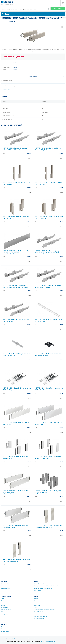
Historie (36, 599)
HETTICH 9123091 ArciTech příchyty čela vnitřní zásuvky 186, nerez (49, 526)
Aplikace (3, 605)
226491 (29, 222)
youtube (34, 639)
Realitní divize (37, 605)
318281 (29, 359)
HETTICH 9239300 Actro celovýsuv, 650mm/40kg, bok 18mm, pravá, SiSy (16, 286)
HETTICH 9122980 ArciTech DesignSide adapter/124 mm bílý (48, 458)
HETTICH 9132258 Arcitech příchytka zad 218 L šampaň (17, 183)
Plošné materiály (5, 586)
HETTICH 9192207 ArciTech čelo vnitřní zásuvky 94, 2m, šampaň (16, 252)
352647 (61, 290)
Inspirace (15, 639)
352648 (29, 325)
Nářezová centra (5, 631)
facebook (21, 639)
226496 (61, 188)
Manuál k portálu (38, 590)
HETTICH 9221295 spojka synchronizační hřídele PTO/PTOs (17, 355)
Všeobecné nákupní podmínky (41, 616)
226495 (29, 188)
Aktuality (8, 639)
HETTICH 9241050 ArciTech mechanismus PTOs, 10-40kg (49, 389)
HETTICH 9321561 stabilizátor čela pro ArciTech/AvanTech (48, 355)
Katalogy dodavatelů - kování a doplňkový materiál (46, 586)
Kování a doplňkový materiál (8, 584)
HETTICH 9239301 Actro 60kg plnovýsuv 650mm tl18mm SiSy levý (49, 286)
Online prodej (4, 612)
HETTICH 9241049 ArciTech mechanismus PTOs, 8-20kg (17, 389)
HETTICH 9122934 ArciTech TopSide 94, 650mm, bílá (16, 423)
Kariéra (36, 607)
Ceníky (3, 599)
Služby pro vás (4, 614)
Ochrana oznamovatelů (39, 618)
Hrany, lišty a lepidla (6, 588)
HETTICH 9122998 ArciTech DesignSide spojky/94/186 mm (48, 492)
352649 (61, 153)
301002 (29, 256)
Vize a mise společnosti (39, 603)
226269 (29, 565)
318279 (61, 325)
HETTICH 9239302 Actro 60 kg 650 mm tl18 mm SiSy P (16, 320)
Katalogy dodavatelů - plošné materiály (43, 588)
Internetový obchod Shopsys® (48, 641)
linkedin (28, 639)
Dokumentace (7, 89)
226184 (29, 496)
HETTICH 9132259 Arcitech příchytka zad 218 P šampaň (49, 183)
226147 (29, 428)
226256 (61, 359)
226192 (61, 496)
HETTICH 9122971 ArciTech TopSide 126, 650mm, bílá (49, 423)
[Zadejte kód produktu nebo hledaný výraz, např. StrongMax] (26, 9)
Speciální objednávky (6, 610)
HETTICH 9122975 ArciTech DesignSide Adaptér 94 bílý (16, 458)
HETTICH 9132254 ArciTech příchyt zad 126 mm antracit (16, 217)
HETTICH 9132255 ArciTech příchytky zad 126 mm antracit (49, 217)
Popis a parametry (46, 76)
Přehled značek (37, 614)
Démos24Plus (58, 9)
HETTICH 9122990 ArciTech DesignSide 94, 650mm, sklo (16, 492)
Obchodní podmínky (39, 612)
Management (37, 601)
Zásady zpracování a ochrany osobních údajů (45, 610)
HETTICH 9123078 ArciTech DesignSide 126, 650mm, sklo (16, 526)
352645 (29, 290)
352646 (29, 153)
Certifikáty (3, 603)
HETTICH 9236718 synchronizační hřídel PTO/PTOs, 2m (48, 320)
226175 (61, 462)
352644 (61, 256)
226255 (29, 530)
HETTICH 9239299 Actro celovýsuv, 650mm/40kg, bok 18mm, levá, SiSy (47, 252)
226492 (61, 222)
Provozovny (4, 627)
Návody (3, 601)
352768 (29, 393)
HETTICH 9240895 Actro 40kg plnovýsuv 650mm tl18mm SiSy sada (16, 149)
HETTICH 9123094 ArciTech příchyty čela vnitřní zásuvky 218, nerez (16, 560)
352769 (61, 393)
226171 (29, 462)
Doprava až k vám (5, 607)
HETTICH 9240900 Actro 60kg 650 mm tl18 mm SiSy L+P (48, 149)
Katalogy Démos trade (39, 584)
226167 (61, 428)
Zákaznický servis (5, 629)
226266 (61, 530)
